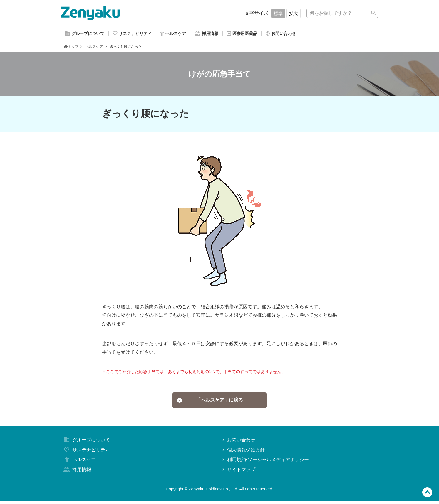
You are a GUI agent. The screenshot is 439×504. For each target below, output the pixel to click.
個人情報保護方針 (243, 453)
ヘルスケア (94, 48)
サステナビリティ (86, 453)
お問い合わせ (238, 443)
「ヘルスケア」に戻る (210, 402)
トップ (71, 48)
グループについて (86, 443)
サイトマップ (238, 472)
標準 (278, 13)
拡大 (294, 13)
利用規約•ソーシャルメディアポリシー (265, 462)
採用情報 (77, 472)
